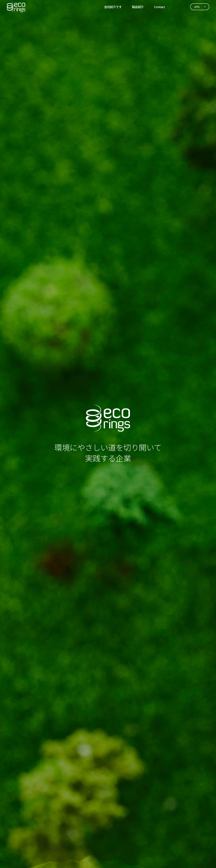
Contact (159, 7)
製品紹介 (138, 7)
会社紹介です (113, 7)
